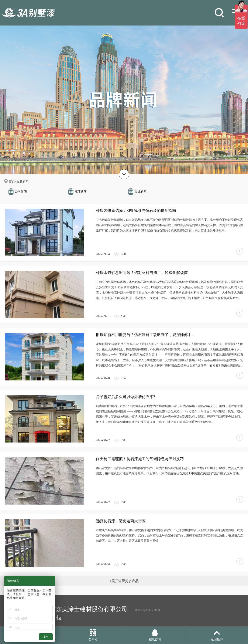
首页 (12, 181)
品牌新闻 (23, 181)
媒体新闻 (81, 191)
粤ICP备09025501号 (148, 610)
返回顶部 (217, 639)
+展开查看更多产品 (124, 581)
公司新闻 (21, 191)
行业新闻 (141, 191)
